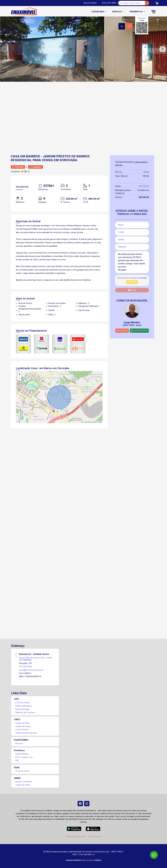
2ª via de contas (22, 702)
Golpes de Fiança (23, 726)
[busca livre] (147, 3)
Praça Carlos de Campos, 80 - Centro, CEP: (36, 659)
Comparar (35, 167)
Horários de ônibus (24, 782)
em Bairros (30, 156)
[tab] (122, 26)
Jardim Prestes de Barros (66, 156)
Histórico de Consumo (25, 712)
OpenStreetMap (96, 422)
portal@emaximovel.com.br (31, 670)
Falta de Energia (22, 709)
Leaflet (85, 422)
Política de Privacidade (76, 836)
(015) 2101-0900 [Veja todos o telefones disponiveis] (109, 3)
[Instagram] (87, 804)
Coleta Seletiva (22, 754)
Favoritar (18, 167)
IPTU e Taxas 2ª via (24, 757)
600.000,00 (144, 186)
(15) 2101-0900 (25, 667)
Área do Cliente (90, 3)
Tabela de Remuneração (26, 733)
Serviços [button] (117, 12)
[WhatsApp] (154, 855)
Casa (15, 156)
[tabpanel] (83, 49)
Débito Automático (23, 706)
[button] (157, 3)
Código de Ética (22, 723)
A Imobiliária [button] (98, 12)
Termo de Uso (95, 836)
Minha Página (122, 331)
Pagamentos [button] (136, 12)
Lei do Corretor (22, 730)
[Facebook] (80, 804)
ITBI (17, 760)
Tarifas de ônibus (23, 785)
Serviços (19, 743)
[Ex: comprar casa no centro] (132, 3)
